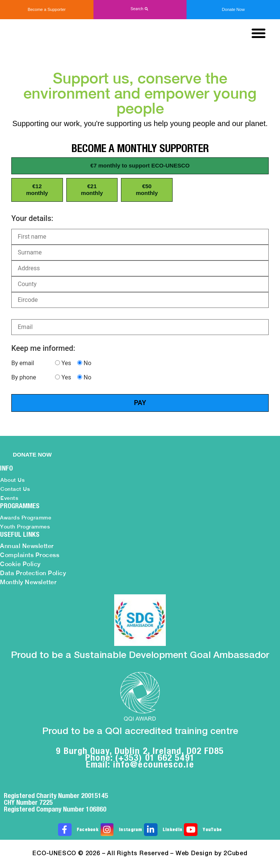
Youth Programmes (25, 527)
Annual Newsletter (27, 546)
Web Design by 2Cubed (212, 854)
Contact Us (15, 489)
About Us (12, 480)
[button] (140, 9)
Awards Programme (26, 518)
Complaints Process (30, 555)
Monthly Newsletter (28, 582)
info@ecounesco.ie (154, 764)
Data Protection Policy (33, 573)
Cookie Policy (20, 564)
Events (9, 498)
